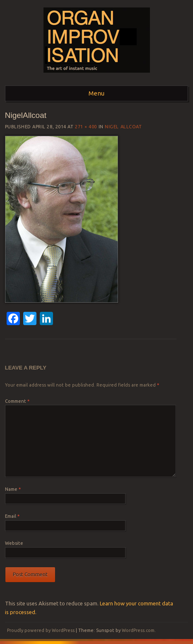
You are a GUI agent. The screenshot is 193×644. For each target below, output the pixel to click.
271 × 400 (86, 127)
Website (14, 543)
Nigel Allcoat (123, 127)
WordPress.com (138, 630)
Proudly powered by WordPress (41, 630)
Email (12, 516)
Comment (17, 401)
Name (13, 489)
